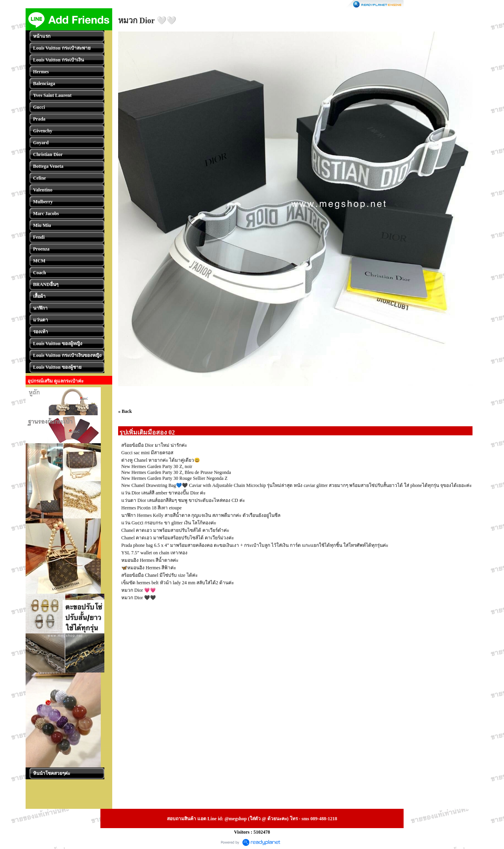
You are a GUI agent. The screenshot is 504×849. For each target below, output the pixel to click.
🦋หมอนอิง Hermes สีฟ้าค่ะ (149, 568)
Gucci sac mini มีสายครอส (147, 453)
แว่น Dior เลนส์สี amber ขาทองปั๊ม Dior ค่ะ (163, 493)
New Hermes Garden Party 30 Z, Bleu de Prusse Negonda (176, 472)
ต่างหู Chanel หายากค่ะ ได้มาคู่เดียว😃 (161, 460)
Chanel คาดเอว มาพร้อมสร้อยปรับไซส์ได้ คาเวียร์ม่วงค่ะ (178, 538)
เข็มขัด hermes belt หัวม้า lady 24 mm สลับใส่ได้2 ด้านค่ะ (178, 583)
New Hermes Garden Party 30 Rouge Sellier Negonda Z (174, 478)
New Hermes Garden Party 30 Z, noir (157, 466)
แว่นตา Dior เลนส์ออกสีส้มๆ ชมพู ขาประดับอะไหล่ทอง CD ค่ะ (183, 500)
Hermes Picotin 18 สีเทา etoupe (151, 508)
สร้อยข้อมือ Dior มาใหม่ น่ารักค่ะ (154, 445)
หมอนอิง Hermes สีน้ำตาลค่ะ (150, 560)
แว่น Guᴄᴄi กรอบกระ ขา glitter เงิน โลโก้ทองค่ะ (169, 523)
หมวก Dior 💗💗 (139, 590)
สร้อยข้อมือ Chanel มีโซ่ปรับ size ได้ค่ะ (159, 575)
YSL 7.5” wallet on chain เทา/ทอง (154, 553)
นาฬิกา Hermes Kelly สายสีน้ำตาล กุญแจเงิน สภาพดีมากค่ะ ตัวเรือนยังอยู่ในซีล (201, 515)
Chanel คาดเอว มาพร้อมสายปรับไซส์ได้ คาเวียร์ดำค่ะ (175, 530)
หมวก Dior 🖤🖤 (139, 598)
